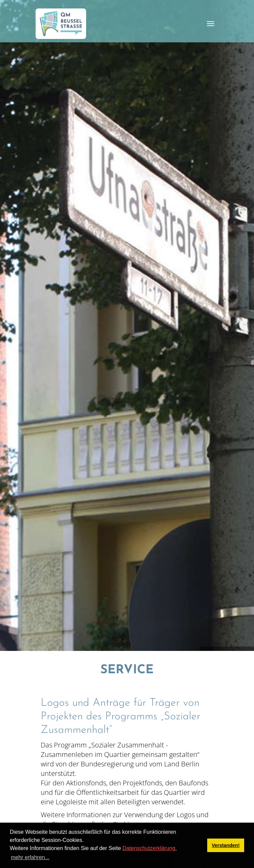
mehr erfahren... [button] (30, 857)
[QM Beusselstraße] (61, 24)
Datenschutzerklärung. (150, 848)
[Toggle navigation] (211, 24)
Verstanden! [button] (226, 845)
